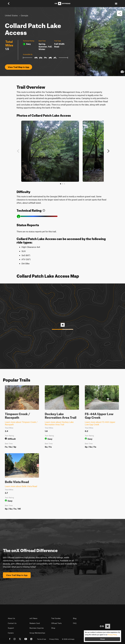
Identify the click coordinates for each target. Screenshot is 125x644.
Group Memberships (37, 633)
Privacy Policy (54, 639)
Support (11, 628)
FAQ (75, 623)
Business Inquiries (37, 628)
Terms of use (42, 639)
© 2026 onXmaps (68, 639)
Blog (75, 618)
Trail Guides (56, 618)
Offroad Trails (56, 623)
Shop (53, 628)
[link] (44, 210)
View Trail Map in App (18, 67)
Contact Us (12, 623)
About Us (11, 618)
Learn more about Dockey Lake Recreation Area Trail (59, 423)
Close (103, 639)
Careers (11, 633)
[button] (9, 4)
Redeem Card (35, 623)
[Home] (62, 4)
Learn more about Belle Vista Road (21, 486)
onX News (33, 618)
